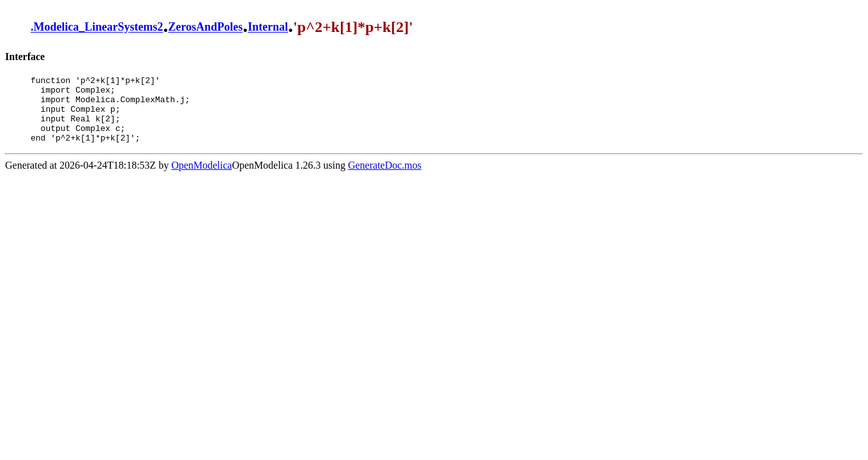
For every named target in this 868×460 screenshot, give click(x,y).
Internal (268, 27)
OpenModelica (201, 179)
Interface (25, 57)
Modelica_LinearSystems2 (99, 27)
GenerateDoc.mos (385, 179)
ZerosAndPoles (205, 27)
